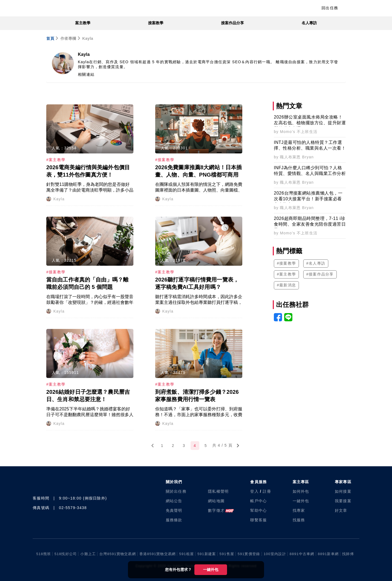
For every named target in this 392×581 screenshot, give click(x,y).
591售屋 (227, 554)
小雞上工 (88, 554)
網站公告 (174, 501)
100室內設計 (275, 554)
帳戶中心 (258, 501)
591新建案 (207, 554)
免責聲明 (174, 510)
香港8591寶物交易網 (158, 554)
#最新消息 (286, 285)
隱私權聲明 (218, 491)
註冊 (267, 491)
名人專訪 (309, 23)
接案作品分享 (233, 23)
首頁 (50, 38)
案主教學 (83, 23)
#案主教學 (286, 274)
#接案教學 (286, 263)
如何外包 (301, 491)
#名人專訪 (316, 263)
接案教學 (156, 23)
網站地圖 (216, 501)
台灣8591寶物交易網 (118, 554)
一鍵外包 (211, 570)
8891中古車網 (302, 554)
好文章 (341, 510)
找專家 (299, 510)
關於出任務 (176, 491)
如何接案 (343, 491)
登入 (254, 491)
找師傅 (348, 554)
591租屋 (186, 554)
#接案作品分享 (320, 274)
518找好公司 (66, 554)
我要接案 (343, 501)
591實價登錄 (249, 554)
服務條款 (174, 520)
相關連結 (86, 74)
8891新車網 (328, 554)
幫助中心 (258, 510)
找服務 (299, 520)
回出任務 (330, 8)
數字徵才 (216, 510)
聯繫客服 (258, 520)
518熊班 (44, 554)
